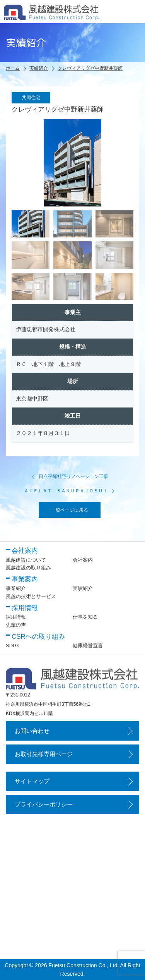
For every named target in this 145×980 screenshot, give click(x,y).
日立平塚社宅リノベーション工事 (70, 476)
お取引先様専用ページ (44, 754)
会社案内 (83, 560)
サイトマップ (32, 781)
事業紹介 (16, 588)
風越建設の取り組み (28, 568)
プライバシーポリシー (44, 804)
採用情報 (16, 617)
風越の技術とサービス (31, 596)
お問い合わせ (32, 731)
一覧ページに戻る (70, 510)
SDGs (13, 646)
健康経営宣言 (88, 646)
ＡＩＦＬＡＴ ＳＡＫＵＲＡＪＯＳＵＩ (70, 491)
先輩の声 (16, 625)
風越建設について (26, 560)
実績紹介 (83, 588)
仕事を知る (85, 617)
